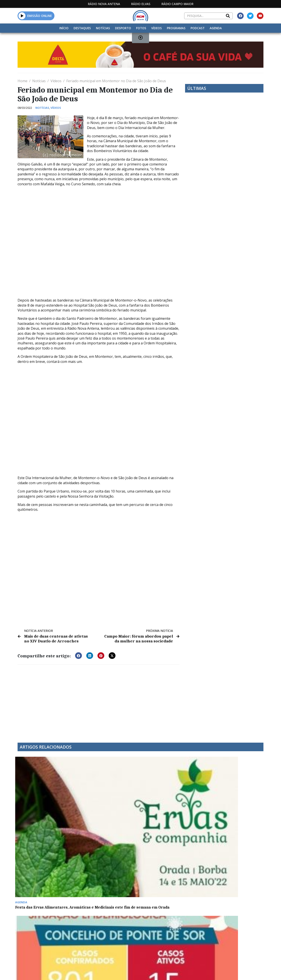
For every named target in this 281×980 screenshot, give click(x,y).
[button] (78, 655)
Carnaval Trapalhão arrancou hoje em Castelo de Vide (233, 804)
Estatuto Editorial (116, 971)
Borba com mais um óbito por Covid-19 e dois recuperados (233, 930)
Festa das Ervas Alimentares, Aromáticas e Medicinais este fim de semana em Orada (44, 806)
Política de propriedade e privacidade (226, 971)
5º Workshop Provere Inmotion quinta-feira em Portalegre (41, 869)
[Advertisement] (99, 700)
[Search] (228, 16)
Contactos (187, 971)
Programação (159, 971)
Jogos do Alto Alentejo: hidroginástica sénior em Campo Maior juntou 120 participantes (166, 934)
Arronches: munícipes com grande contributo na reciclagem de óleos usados (231, 869)
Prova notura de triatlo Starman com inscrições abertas (40, 932)
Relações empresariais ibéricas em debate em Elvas (169, 804)
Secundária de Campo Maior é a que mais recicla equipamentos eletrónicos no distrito (109, 932)
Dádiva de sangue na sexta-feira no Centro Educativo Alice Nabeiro (172, 869)
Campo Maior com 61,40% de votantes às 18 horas (106, 867)
